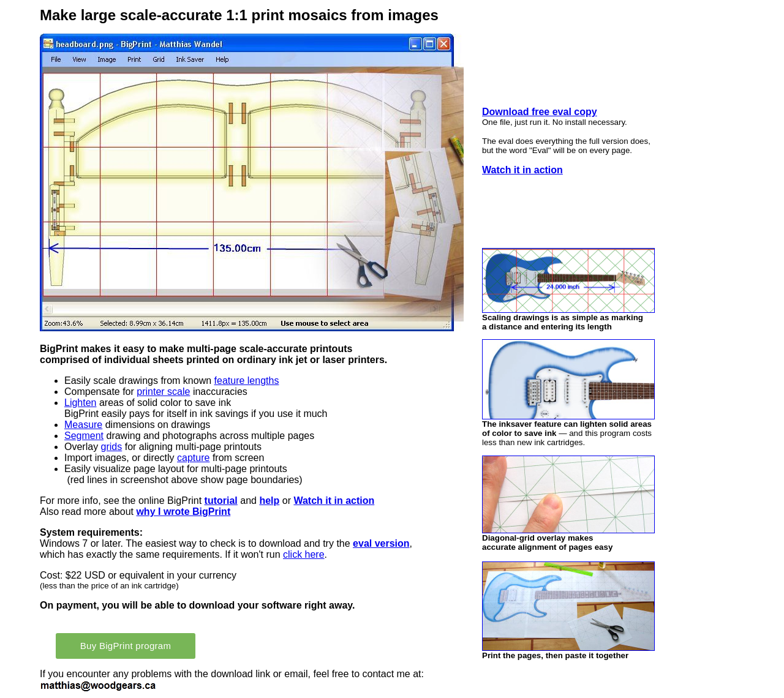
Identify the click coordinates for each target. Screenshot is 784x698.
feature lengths (247, 381)
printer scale (163, 392)
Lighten (81, 403)
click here (304, 554)
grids (112, 447)
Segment (84, 436)
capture (193, 458)
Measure (83, 425)
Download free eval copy (540, 112)
